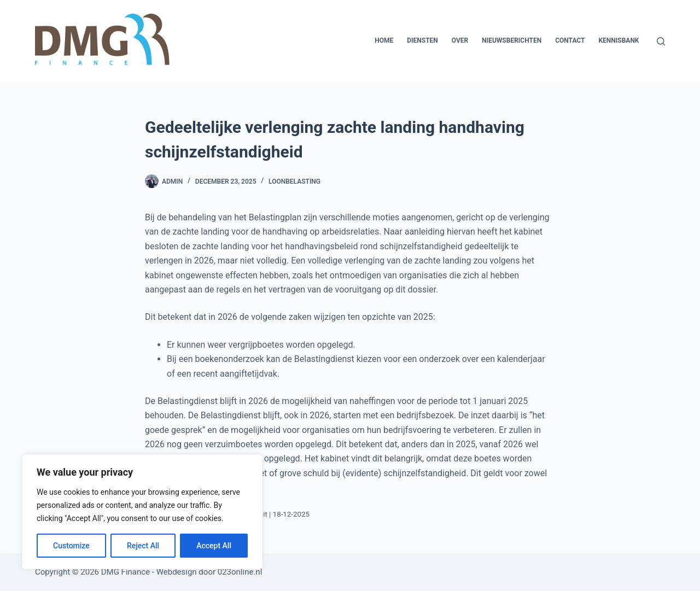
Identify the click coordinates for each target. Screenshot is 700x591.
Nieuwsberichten (512, 40)
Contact (570, 40)
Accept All (214, 546)
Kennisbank (619, 40)
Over (460, 40)
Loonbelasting (294, 182)
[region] (142, 512)
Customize (71, 546)
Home (384, 40)
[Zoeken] (661, 41)
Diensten (422, 40)
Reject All (143, 546)
